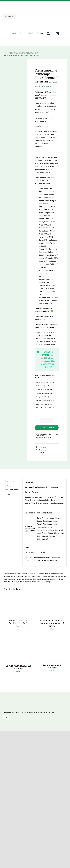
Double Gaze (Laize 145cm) (44, 386)
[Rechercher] (10, 16)
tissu (49, 437)
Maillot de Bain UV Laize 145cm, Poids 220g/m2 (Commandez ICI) (48, 300)
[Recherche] (6, 16)
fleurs (45, 437)
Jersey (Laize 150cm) (42, 397)
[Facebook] (40, 447)
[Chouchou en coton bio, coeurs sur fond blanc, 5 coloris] (52, 596)
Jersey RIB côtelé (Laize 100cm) (46, 401)
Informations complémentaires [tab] (12, 488)
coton (41, 437)
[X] (40, 450)
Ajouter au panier (47, 428)
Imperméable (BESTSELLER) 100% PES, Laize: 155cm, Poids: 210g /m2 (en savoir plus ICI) (47, 210)
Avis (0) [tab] (8, 494)
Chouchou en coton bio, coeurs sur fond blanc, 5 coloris (52, 623)
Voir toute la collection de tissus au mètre (41, 487)
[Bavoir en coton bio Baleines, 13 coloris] (18, 596)
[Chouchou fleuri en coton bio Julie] (18, 640)
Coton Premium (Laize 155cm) (45, 382)
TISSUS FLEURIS (40, 436)
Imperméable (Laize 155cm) (44, 393)
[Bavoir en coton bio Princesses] (52, 640)
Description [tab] (10, 481)
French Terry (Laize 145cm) (44, 390)
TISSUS (44, 434)
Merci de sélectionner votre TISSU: (45, 376)
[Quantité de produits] (47, 420)
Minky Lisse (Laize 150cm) (44, 404)
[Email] (40, 453)
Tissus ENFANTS (53, 434)
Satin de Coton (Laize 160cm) (45, 408)
